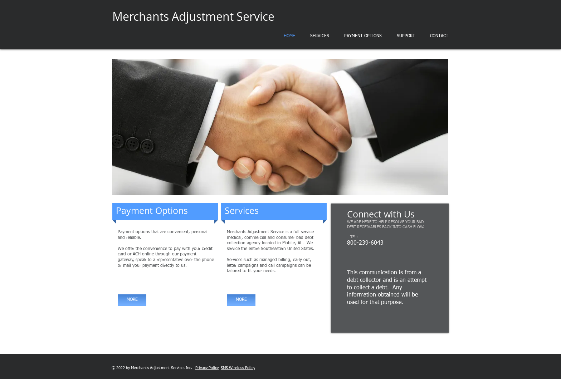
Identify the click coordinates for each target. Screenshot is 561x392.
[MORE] (132, 300)
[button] (280, 127)
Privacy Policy (207, 368)
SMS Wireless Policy (238, 368)
